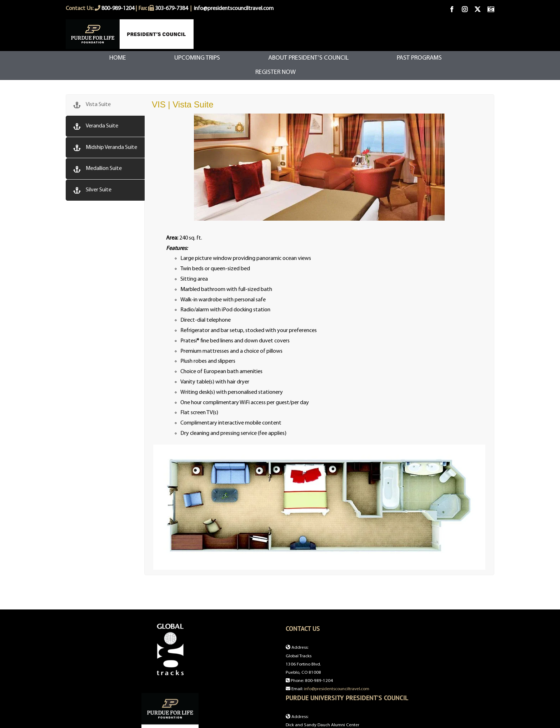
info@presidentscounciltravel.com (234, 9)
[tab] (105, 105)
